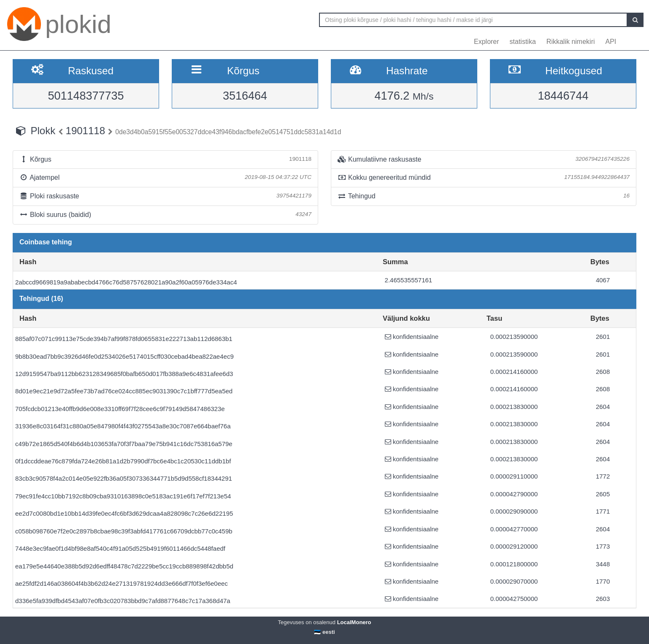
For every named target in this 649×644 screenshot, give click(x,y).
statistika (523, 42)
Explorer (487, 42)
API (611, 42)
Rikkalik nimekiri (571, 42)
